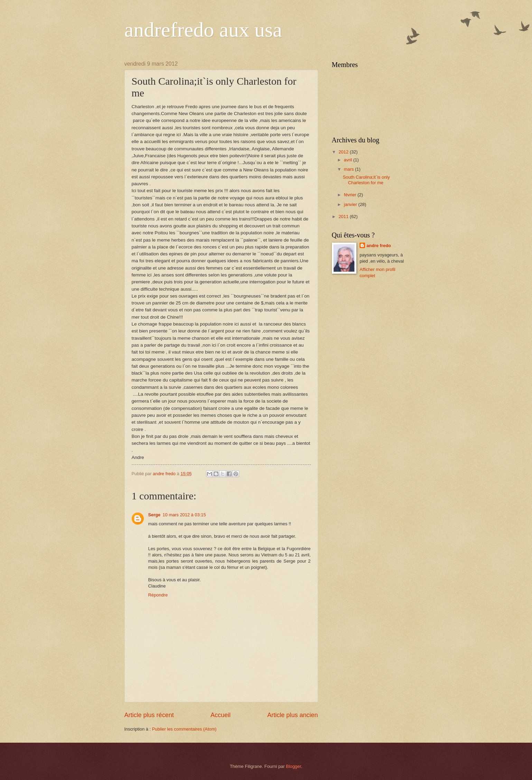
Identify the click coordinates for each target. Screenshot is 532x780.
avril (349, 160)
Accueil (221, 715)
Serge (155, 515)
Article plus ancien (292, 715)
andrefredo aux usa (203, 30)
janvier (351, 204)
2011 (344, 217)
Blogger (293, 766)
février (351, 195)
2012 (344, 152)
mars (349, 169)
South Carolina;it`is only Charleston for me (366, 180)
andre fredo (379, 246)
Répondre (158, 595)
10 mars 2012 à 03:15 (184, 515)
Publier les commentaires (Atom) (184, 729)
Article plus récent (149, 715)
